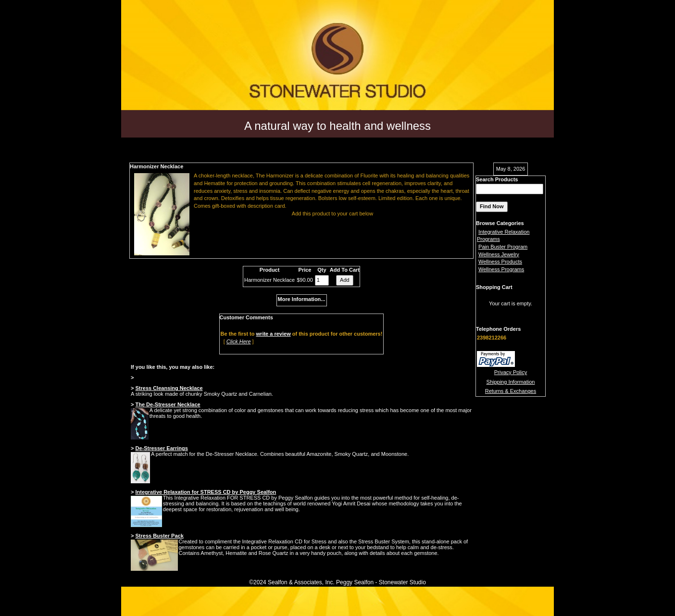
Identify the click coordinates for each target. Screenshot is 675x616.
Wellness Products (500, 262)
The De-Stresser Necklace (168, 404)
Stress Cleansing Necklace (169, 388)
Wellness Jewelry (499, 254)
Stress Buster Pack (159, 536)
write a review (274, 334)
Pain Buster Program (503, 247)
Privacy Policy (511, 372)
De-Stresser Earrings (161, 448)
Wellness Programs (501, 269)
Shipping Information (511, 382)
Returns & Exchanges (511, 391)
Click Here (239, 341)
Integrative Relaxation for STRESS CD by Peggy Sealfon (206, 492)
